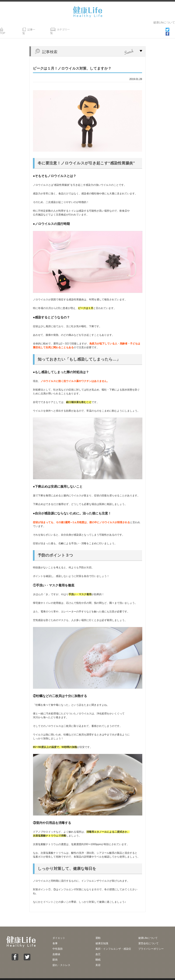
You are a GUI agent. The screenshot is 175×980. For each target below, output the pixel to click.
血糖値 (56, 949)
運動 (98, 933)
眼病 (55, 954)
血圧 (98, 949)
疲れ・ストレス (61, 960)
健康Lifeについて (164, 22)
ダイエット (59, 933)
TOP (5, 29)
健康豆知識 (102, 938)
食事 (55, 938)
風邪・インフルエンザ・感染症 (113, 944)
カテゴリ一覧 (61, 29)
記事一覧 (30, 29)
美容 (98, 960)
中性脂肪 (58, 944)
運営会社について (148, 938)
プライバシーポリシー (151, 944)
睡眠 (98, 954)
